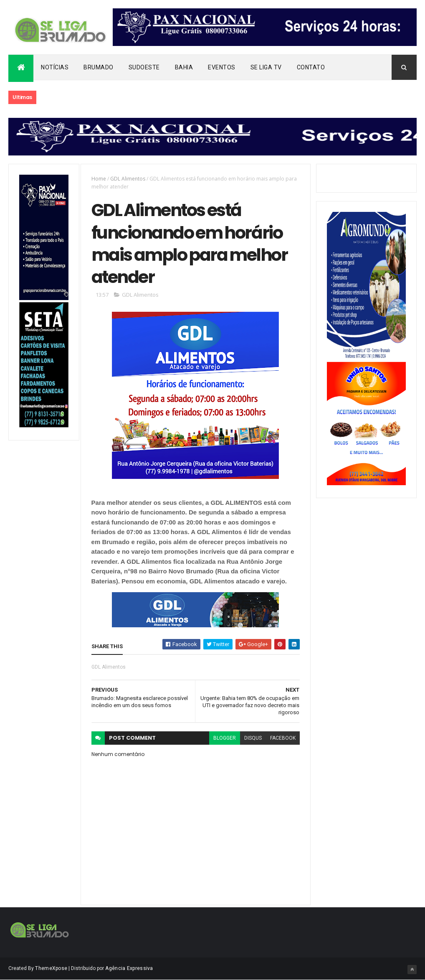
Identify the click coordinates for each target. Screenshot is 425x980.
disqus (253, 738)
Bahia (184, 67)
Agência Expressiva (129, 968)
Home (99, 179)
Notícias (55, 67)
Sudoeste (144, 67)
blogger (225, 738)
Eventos (222, 67)
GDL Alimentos (128, 179)
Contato (311, 67)
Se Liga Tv (266, 67)
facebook (283, 738)
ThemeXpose (51, 968)
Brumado (99, 67)
